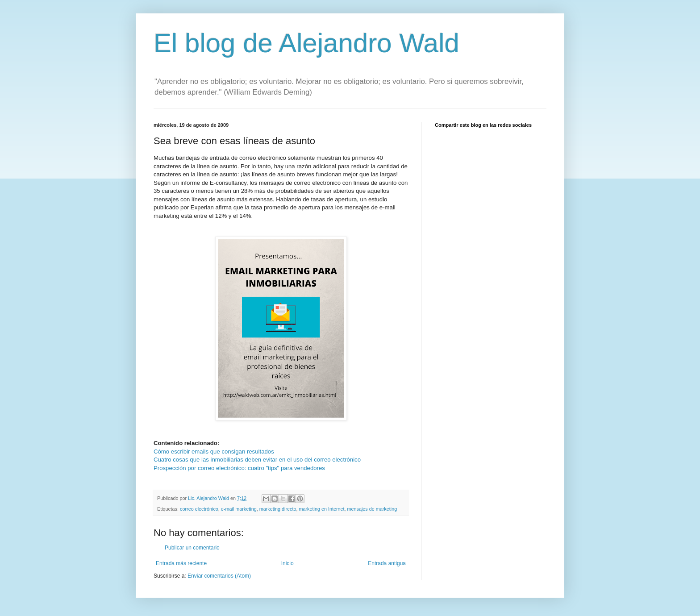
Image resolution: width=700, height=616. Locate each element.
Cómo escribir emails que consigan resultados (214, 452)
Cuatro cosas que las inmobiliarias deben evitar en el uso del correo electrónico (257, 460)
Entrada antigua (387, 563)
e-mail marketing (239, 509)
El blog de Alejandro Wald (306, 43)
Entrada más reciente (181, 563)
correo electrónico (199, 509)
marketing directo (278, 509)
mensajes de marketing (372, 509)
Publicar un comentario (192, 548)
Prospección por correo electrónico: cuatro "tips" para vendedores (239, 468)
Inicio (287, 563)
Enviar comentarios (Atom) (219, 576)
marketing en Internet (321, 509)
